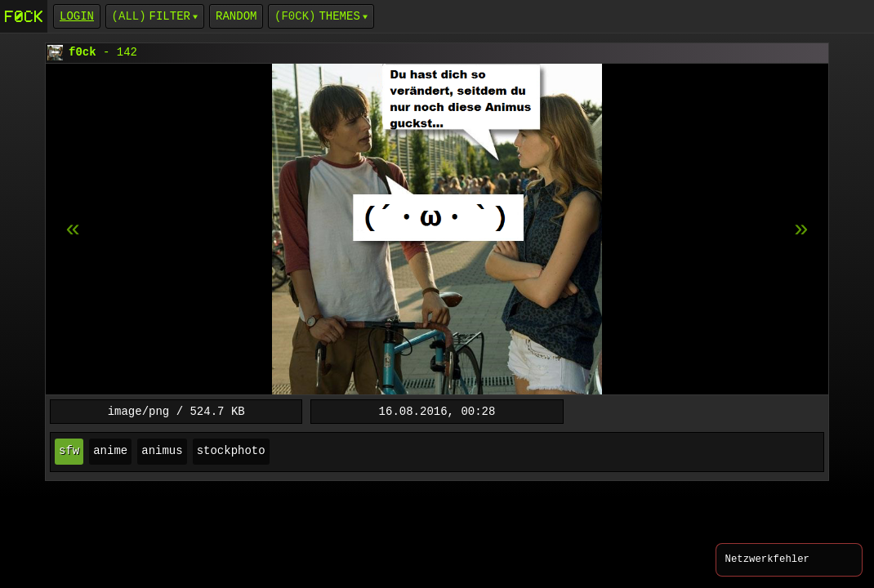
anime (110, 451)
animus (162, 451)
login (77, 16)
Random (236, 16)
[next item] (73, 229)
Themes (339, 16)
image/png (139, 411)
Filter (170, 16)
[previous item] (801, 229)
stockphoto (231, 451)
